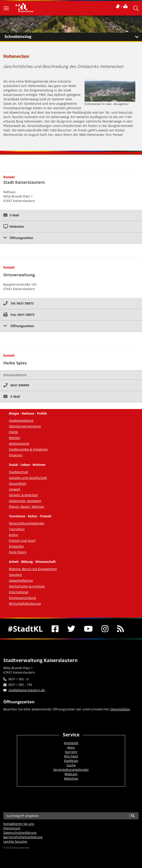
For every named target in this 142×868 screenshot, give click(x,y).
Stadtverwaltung (21, 420)
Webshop (71, 778)
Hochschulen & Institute (27, 586)
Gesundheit (18, 483)
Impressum (12, 828)
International (19, 592)
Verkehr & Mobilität (23, 495)
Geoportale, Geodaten (25, 501)
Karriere (71, 752)
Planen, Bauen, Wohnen (27, 507)
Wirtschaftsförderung (25, 604)
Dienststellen (120, 709)
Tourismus (17, 529)
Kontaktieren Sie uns (19, 824)
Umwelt (15, 489)
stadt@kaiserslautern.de (27, 690)
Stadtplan (71, 761)
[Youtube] (88, 629)
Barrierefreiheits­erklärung (23, 837)
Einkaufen (16, 546)
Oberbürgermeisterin (25, 426)
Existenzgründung (22, 598)
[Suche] (133, 816)
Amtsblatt (71, 743)
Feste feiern (18, 552)
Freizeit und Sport (22, 541)
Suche (71, 765)
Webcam (71, 774)
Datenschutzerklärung (20, 833)
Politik (13, 432)
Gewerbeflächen (21, 580)
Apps (71, 747)
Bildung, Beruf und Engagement (33, 569)
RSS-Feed (71, 756)
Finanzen (16, 455)
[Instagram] (105, 629)
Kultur (14, 535)
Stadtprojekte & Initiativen (28, 449)
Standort (15, 575)
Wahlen (15, 438)
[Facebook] (55, 629)
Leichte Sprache (15, 841)
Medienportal (19, 444)
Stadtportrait (18, 472)
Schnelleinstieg (73, 37)
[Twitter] (71, 629)
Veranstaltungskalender (27, 523)
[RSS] (121, 629)
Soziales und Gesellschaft (28, 478)
